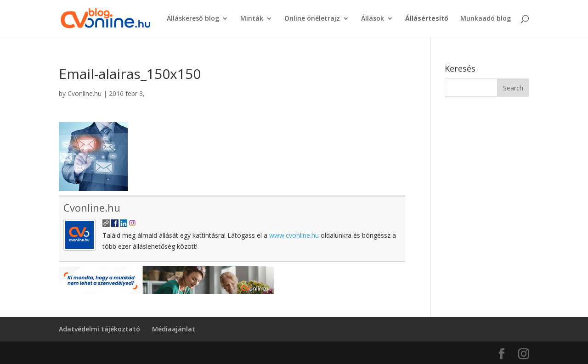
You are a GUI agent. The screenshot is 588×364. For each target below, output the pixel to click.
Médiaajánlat (174, 329)
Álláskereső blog (193, 19)
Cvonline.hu (85, 93)
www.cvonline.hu (294, 235)
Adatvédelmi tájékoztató (99, 329)
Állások (373, 19)
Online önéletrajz (312, 19)
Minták (252, 19)
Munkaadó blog (486, 19)
